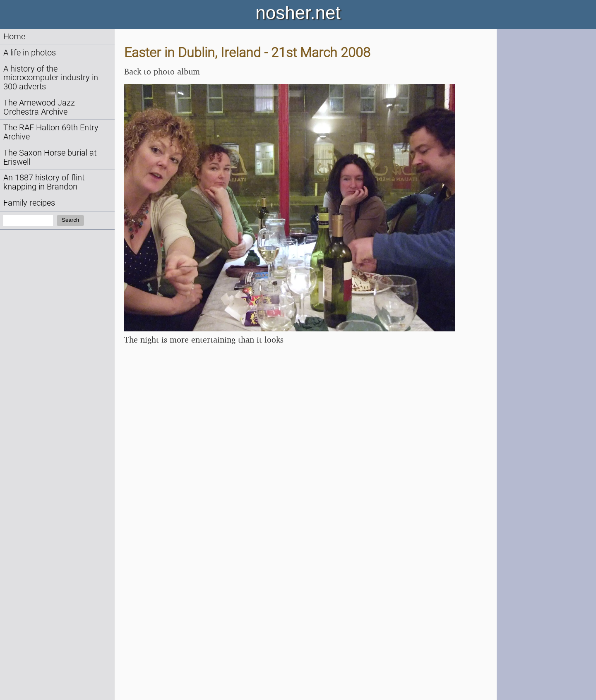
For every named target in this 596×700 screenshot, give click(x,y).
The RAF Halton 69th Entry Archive (51, 132)
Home (14, 37)
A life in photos (30, 53)
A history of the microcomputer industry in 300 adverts (51, 78)
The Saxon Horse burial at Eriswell (50, 157)
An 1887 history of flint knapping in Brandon (44, 182)
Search (70, 220)
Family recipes (29, 203)
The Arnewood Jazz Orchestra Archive (39, 107)
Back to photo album (162, 71)
